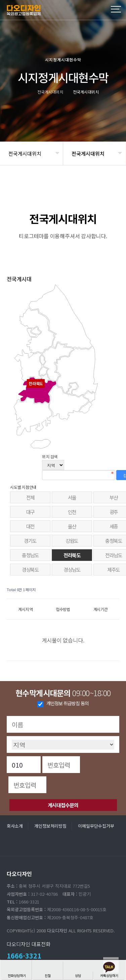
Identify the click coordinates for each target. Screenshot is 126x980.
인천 (72, 512)
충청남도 (30, 555)
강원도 (72, 541)
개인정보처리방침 (50, 826)
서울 (72, 497)
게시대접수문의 (63, 805)
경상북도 (30, 570)
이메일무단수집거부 (96, 826)
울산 (72, 526)
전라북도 (72, 555)
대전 (30, 526)
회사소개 (15, 826)
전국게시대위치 (25, 153)
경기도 (30, 541)
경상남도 (72, 570)
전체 (30, 497)
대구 (30, 512)
